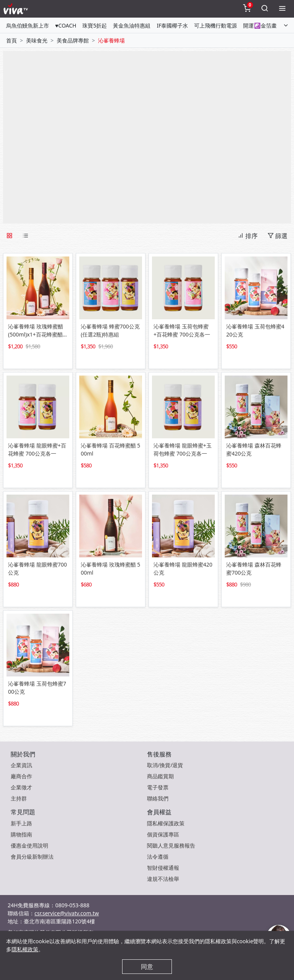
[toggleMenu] (282, 9)
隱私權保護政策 (166, 823)
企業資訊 (21, 765)
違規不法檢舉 (163, 879)
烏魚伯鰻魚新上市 (28, 25)
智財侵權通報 (163, 868)
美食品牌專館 (73, 40)
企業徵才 (21, 787)
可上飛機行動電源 (216, 25)
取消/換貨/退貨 (165, 765)
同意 (147, 967)
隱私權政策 (25, 949)
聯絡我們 (158, 798)
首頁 (11, 40)
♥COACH (66, 25)
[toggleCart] (247, 9)
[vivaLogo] (17, 9)
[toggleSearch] (265, 9)
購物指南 (21, 834)
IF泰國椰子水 (172, 25)
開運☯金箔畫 (260, 25)
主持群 (19, 798)
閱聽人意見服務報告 (171, 845)
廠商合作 (21, 776)
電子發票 (158, 787)
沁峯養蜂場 (111, 40)
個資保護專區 (163, 834)
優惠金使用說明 (29, 845)
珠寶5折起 (95, 25)
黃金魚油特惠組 (132, 25)
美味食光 (37, 40)
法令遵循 (158, 857)
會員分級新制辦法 (32, 857)
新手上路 (21, 823)
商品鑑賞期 (160, 776)
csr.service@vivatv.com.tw (67, 913)
